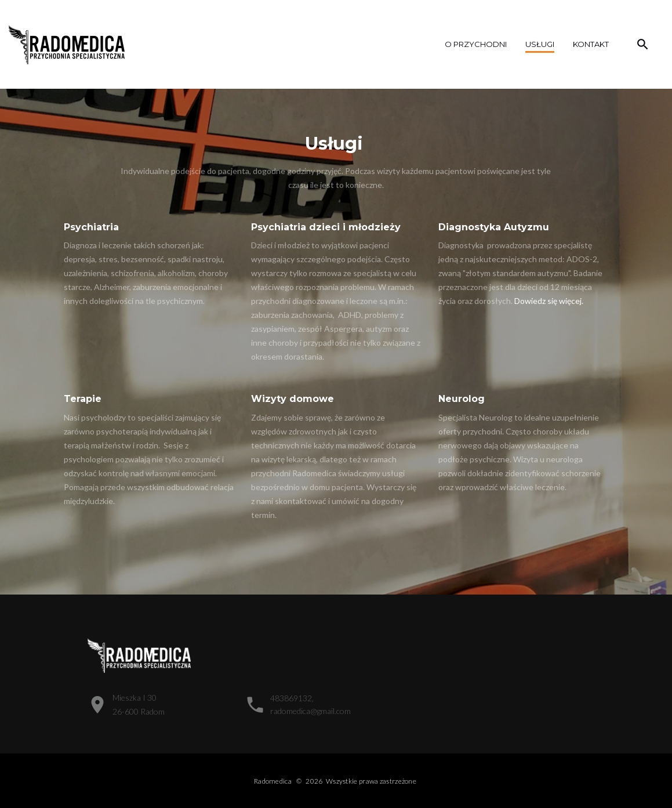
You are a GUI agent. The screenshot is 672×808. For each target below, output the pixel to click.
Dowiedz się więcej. (549, 301)
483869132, (292, 698)
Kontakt (591, 44)
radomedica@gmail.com (310, 711)
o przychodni (476, 44)
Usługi (540, 44)
